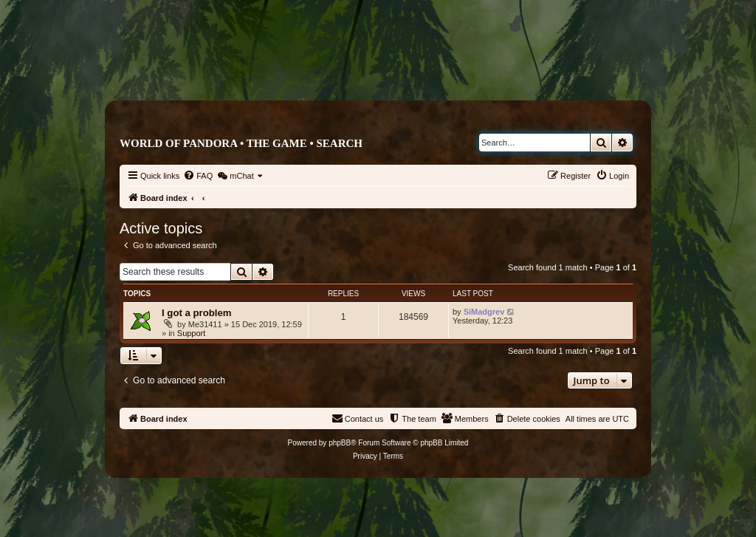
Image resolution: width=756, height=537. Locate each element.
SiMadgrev (484, 312)
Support (192, 333)
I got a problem (197, 313)
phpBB (340, 443)
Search (339, 143)
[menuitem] (198, 176)
